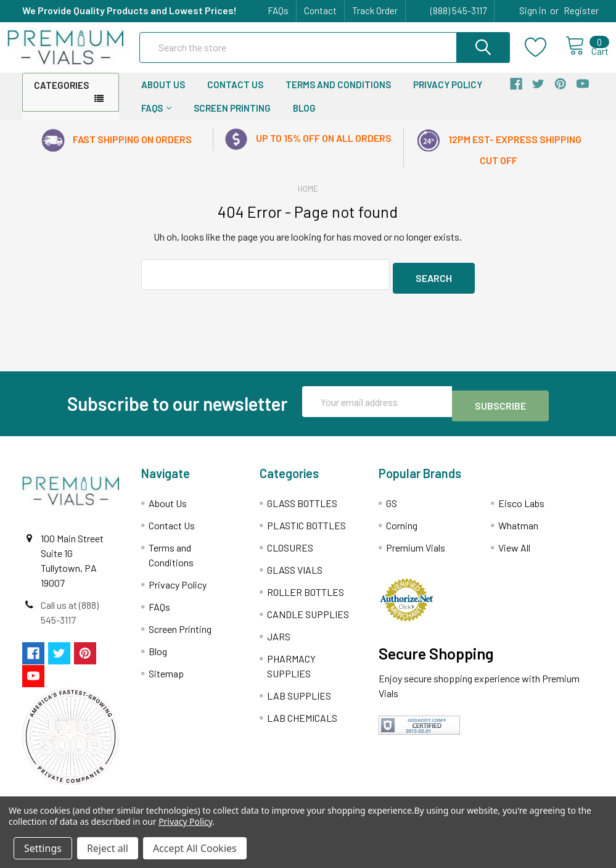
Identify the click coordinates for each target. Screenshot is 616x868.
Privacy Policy (448, 96)
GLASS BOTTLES (302, 506)
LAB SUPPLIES (299, 699)
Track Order (375, 10)
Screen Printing (232, 119)
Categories (61, 96)
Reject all (108, 848)
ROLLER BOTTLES (306, 595)
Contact (320, 10)
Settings (43, 848)
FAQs (278, 10)
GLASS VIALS (295, 573)
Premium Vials (416, 551)
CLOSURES (290, 551)
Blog (304, 119)
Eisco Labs (521, 506)
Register (581, 10)
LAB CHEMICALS (302, 721)
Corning (402, 528)
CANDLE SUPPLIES (308, 617)
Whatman (518, 528)
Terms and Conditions (338, 96)
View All (514, 551)
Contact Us (235, 96)
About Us (163, 96)
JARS (279, 639)
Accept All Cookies (195, 848)
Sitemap (166, 676)
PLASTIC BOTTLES (306, 528)
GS (392, 506)
